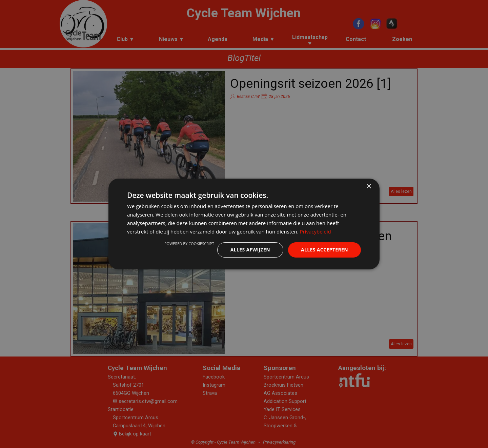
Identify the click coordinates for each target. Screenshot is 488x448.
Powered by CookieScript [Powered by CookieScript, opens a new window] (189, 243)
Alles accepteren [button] (324, 250)
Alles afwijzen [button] (250, 250)
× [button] (369, 187)
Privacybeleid (316, 231)
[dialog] (244, 224)
